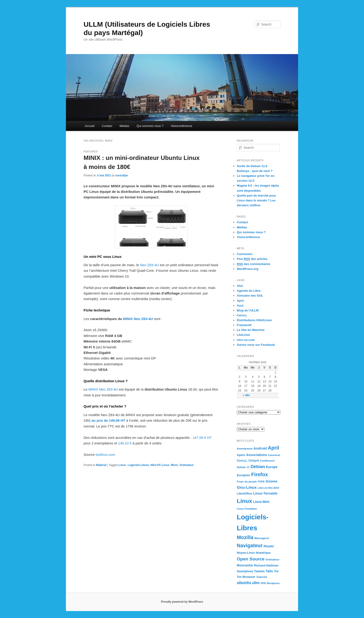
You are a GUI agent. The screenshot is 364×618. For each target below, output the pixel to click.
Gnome (272, 481)
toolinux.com (105, 455)
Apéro (241, 455)
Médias (124, 126)
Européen (244, 475)
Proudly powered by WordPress (182, 602)
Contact (107, 126)
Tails (269, 571)
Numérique (263, 553)
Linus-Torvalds (265, 493)
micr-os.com (246, 340)
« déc (246, 395)
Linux (122, 465)
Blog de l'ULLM (248, 310)
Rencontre (245, 565)
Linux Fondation (247, 509)
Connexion (245, 254)
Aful (240, 286)
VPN (263, 583)
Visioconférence (181, 126)
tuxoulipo (122, 175)
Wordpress (273, 583)
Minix (174, 465)
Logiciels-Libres (138, 465)
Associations (257, 455)
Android (260, 448)
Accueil (90, 126)
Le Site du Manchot (251, 330)
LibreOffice (244, 494)
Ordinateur (187, 465)
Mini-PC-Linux (160, 465)
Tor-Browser (246, 577)
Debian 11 (243, 467)
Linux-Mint (261, 502)
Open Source (251, 559)
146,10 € (125, 443)
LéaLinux (243, 335)
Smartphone (245, 571)
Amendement (245, 449)
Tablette (260, 571)
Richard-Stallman (266, 565)
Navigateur (250, 546)
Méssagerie (262, 538)
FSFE (261, 481)
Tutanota (262, 577)
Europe (272, 467)
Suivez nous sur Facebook (256, 345)
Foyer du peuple (247, 482)
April (240, 301)
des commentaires (254, 264)
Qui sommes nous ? (150, 126)
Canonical (274, 455)
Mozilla (245, 537)
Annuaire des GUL (250, 296)
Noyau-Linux (246, 553)
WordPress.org (248, 269)
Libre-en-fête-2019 (268, 488)
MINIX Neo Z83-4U (138, 319)
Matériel (101, 465)
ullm (256, 583)
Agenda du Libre (249, 291)
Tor (276, 571)
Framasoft (244, 325)
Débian (258, 467)
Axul (240, 306)
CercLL (242, 315)
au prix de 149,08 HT (108, 420)
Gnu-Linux (247, 487)
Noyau (269, 546)
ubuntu (244, 583)
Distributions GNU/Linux (254, 320)
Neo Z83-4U (149, 265)
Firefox (260, 474)
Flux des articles (252, 259)
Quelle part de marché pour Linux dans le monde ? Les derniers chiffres (256, 200)
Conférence (267, 461)
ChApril (254, 461)
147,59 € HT (202, 438)
